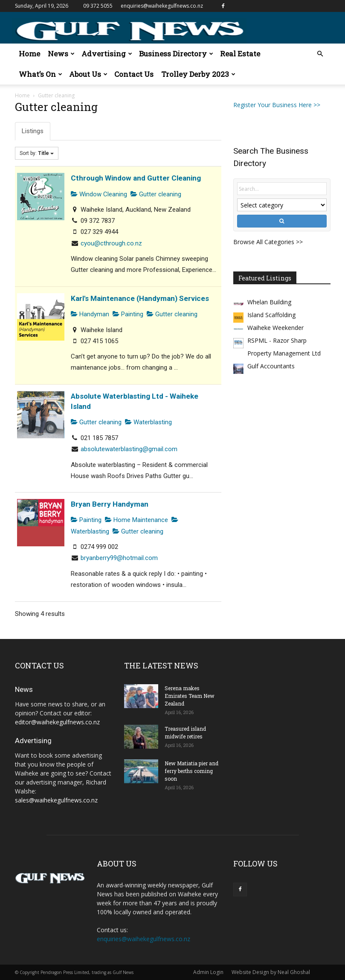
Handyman (90, 314)
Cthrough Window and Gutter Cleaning (136, 178)
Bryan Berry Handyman (110, 504)
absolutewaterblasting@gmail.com (129, 449)
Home (29, 54)
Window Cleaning (99, 194)
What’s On (41, 74)
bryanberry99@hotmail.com (119, 558)
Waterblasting (148, 422)
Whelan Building (269, 302)
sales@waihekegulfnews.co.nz (56, 800)
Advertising (107, 54)
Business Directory (176, 54)
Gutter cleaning (156, 194)
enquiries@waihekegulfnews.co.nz (162, 6)
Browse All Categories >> (268, 242)
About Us (88, 74)
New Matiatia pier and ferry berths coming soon (191, 771)
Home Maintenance (136, 520)
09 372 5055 (98, 6)
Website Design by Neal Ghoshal (271, 972)
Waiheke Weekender (275, 328)
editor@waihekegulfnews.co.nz (57, 722)
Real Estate (240, 54)
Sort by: (37, 153)
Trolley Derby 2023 (198, 74)
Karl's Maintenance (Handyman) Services (140, 298)
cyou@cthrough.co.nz (111, 243)
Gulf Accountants (271, 366)
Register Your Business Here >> (277, 105)
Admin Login (208, 972)
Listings (33, 131)
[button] (320, 54)
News (61, 54)
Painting (128, 314)
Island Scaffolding (271, 315)
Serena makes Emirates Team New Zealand (190, 696)
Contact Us (134, 74)
